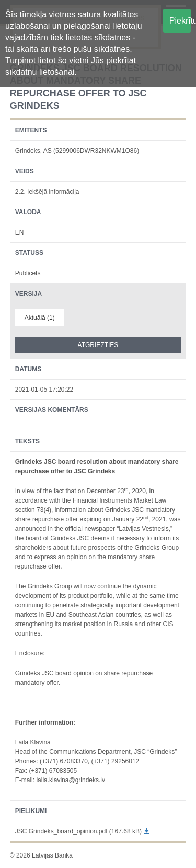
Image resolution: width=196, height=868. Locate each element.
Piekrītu (180, 21)
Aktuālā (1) (40, 318)
